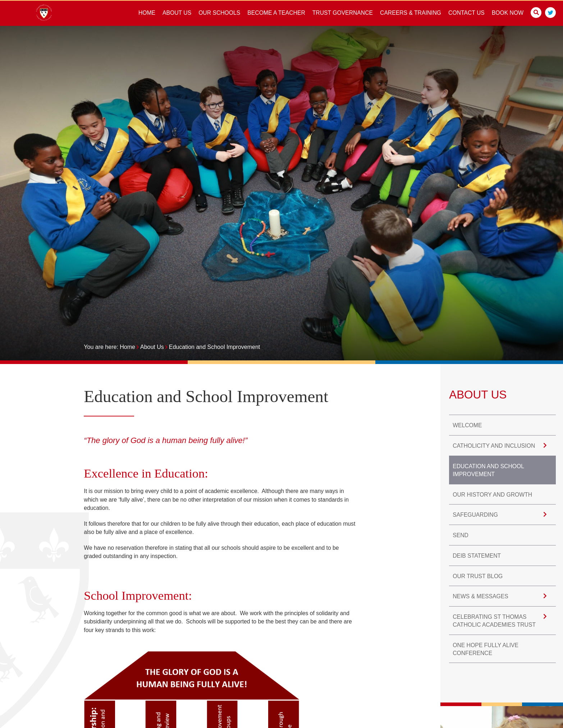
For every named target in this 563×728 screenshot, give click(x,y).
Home (127, 347)
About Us (152, 347)
